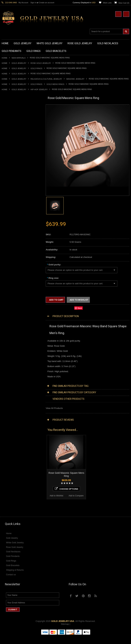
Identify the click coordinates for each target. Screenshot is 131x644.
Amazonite (7, 406)
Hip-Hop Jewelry (39, 89)
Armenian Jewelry (10, 277)
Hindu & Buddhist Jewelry (14, 294)
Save (80, 308)
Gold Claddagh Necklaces (14, 113)
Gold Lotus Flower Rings (14, 231)
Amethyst (6, 409)
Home (5, 58)
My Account (23, 3)
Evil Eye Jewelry (10, 317)
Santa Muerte (8, 282)
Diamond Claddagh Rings (14, 397)
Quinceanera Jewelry (12, 303)
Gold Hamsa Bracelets (13, 259)
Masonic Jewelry (75, 79)
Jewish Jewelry (9, 300)
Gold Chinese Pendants (13, 153)
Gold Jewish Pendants (13, 179)
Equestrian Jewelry (11, 311)
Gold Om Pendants (11, 185)
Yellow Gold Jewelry (12, 328)
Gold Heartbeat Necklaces (15, 122)
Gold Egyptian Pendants (14, 191)
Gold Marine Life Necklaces (15, 116)
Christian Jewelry (10, 288)
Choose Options (22, 498)
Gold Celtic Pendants (12, 170)
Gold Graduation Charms (14, 156)
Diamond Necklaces (12, 343)
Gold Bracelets (9, 251)
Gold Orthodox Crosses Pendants (18, 182)
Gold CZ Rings (9, 199)
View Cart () (124, 3)
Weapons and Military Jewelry (16, 308)
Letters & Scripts (10, 323)
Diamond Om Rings (11, 400)
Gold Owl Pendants (11, 193)
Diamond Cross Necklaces (15, 346)
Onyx (4, 418)
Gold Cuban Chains (11, 268)
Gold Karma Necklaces (13, 133)
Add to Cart (56, 300)
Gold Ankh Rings (10, 214)
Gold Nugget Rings (11, 237)
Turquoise (7, 429)
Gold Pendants (9, 150)
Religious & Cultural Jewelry (46, 79)
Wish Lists (107, 3)
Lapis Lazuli (8, 415)
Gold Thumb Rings (11, 242)
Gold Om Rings (9, 239)
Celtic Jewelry (9, 285)
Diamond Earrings (11, 374)
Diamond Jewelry (10, 340)
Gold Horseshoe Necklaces (15, 124)
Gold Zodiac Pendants (13, 162)
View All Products (54, 408)
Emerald (6, 412)
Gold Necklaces (9, 110)
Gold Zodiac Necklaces (13, 147)
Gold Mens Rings (55, 84)
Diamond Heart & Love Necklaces (18, 349)
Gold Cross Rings (10, 222)
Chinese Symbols (10, 305)
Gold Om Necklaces (12, 130)
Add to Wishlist (12, 505)
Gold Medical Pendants (13, 159)
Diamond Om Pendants (13, 372)
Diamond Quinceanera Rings (16, 386)
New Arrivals (19, 58)
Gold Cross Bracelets (12, 257)
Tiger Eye (6, 426)
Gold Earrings (8, 248)
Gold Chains (8, 265)
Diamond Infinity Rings (13, 395)
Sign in (33, 3)
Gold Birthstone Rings (12, 216)
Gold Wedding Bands (12, 245)
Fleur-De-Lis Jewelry (12, 320)
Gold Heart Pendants (12, 176)
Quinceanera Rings (11, 211)
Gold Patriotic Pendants (13, 165)
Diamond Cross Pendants (14, 363)
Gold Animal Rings (11, 208)
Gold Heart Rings (10, 225)
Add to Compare (31, 505)
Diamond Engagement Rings (16, 392)
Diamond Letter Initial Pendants (17, 366)
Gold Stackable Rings (12, 205)
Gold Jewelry (19, 63)
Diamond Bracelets (11, 377)
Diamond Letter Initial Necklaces (18, 352)
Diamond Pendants (11, 360)
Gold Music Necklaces (13, 136)
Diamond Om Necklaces (14, 357)
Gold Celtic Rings (10, 219)
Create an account (47, 3)
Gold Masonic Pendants (13, 188)
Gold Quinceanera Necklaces (16, 142)
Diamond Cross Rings (12, 383)
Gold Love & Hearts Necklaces (17, 139)
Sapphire (6, 423)
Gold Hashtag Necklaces (14, 119)
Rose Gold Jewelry (41, 63)
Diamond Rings (9, 380)
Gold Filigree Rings (11, 202)
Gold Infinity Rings (11, 228)
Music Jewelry (9, 326)
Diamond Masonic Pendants (16, 369)
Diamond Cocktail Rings (14, 389)
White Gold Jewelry (11, 331)
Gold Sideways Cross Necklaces (18, 145)
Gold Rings (36, 68)
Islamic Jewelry (9, 297)
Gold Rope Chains (11, 271)
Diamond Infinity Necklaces (15, 354)
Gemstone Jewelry (11, 403)
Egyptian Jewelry (10, 280)
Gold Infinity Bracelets (12, 262)
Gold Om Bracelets (11, 254)
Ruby (4, 420)
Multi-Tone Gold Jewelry (14, 337)
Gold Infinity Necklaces (13, 127)
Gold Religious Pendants (14, 168)
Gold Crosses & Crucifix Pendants (19, 173)
